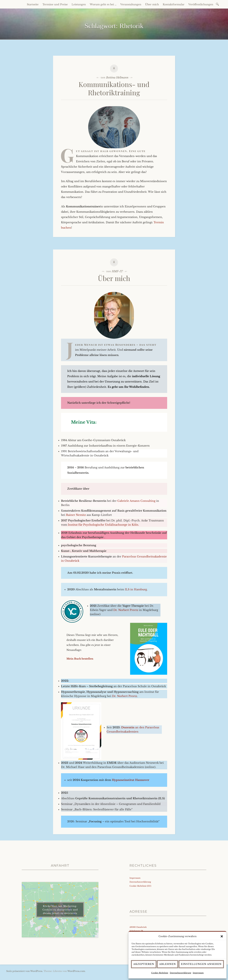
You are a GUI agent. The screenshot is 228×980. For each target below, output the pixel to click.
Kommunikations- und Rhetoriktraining (114, 88)
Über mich (152, 4)
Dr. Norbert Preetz (126, 610)
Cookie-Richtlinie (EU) (140, 886)
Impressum (198, 973)
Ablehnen (168, 964)
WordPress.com (76, 971)
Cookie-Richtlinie (160, 973)
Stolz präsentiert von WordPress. (25, 971)
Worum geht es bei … (103, 4)
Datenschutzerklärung (180, 973)
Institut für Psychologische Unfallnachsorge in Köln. (103, 525)
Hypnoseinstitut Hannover (131, 780)
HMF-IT (117, 271)
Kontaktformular (174, 4)
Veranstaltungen (131, 4)
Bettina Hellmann (117, 78)
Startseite (33, 4)
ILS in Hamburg (136, 589)
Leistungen (79, 4)
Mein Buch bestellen (80, 659)
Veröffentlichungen (201, 4)
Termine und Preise (55, 4)
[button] (222, 936)
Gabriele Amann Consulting (137, 501)
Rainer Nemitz (76, 515)
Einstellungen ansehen (201, 964)
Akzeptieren (144, 964)
